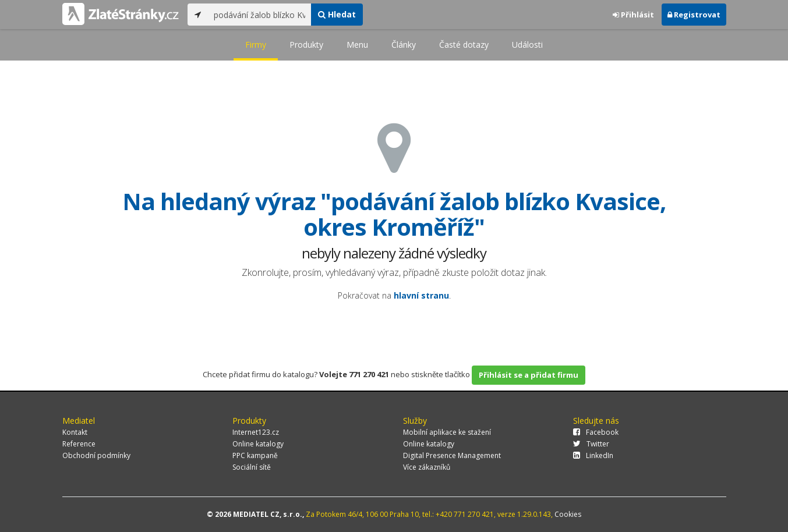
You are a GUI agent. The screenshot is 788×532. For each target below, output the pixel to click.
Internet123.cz (256, 432)
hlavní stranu (421, 295)
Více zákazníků (427, 467)
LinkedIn (593, 455)
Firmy (256, 45)
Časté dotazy (464, 45)
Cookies (568, 514)
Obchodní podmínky (96, 455)
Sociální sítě (252, 467)
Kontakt (75, 432)
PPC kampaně (255, 455)
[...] (259, 15)
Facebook (596, 432)
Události (527, 45)
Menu (357, 45)
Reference (79, 444)
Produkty (306, 45)
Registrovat (694, 15)
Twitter (591, 444)
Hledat (337, 14)
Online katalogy (258, 444)
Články (404, 45)
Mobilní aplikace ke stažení (447, 432)
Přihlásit (633, 15)
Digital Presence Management (452, 455)
